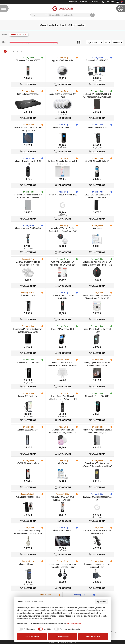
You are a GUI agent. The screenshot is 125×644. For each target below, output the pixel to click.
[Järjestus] (96, 42)
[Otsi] (39, 15)
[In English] (122, 2)
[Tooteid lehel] (109, 42)
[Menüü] (4, 8)
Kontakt (95, 2)
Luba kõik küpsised (93, 637)
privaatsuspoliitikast (74, 623)
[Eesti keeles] (118, 2)
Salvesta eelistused (62, 637)
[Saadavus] (119, 42)
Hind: (4, 42)
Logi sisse (73, 2)
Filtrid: (4, 35)
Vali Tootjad (19, 34)
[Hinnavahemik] (3, 39)
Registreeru (85, 2)
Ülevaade (102, 602)
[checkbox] (26, 629)
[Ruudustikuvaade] (79, 42)
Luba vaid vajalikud (32, 637)
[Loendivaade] (83, 42)
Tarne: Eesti (108, 2)
